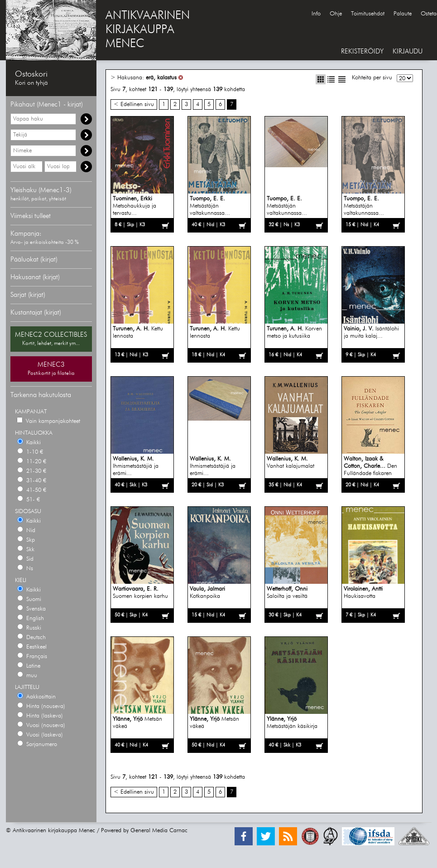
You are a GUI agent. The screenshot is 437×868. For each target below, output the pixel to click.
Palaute (403, 14)
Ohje (336, 14)
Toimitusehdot (368, 14)
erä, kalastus (161, 78)
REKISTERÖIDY (362, 51)
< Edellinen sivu (134, 104)
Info (316, 14)
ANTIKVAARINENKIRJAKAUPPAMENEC (148, 30)
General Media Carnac (159, 831)
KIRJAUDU (408, 51)
